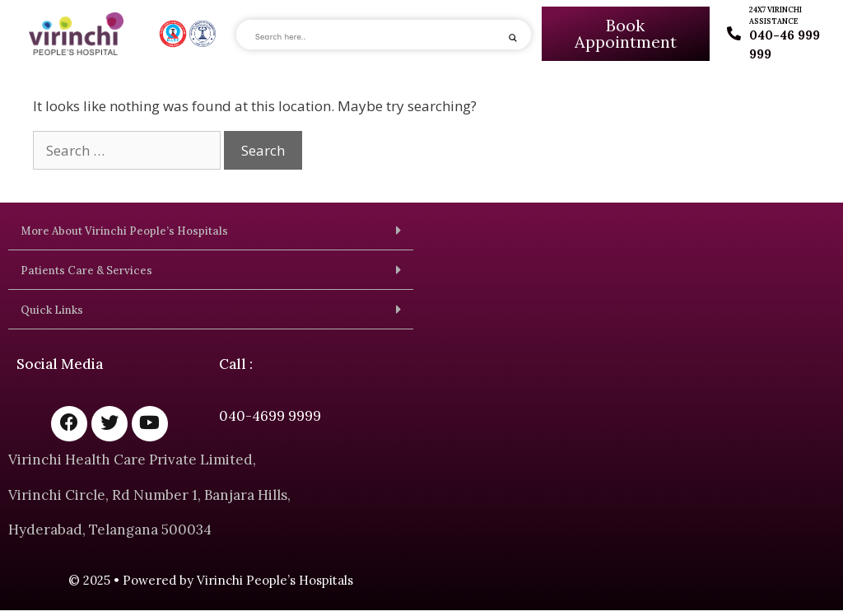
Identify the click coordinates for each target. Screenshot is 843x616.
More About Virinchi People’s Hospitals (124, 231)
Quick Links (52, 310)
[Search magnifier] (513, 38)
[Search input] (377, 37)
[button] (211, 231)
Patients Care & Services (86, 271)
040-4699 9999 (270, 416)
